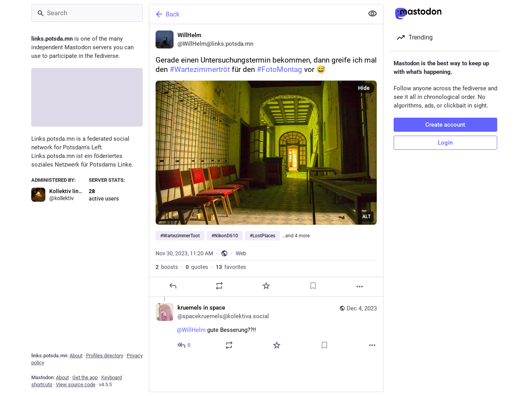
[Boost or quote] (219, 286)
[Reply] (172, 286)
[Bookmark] (313, 286)
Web (241, 253)
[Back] (256, 14)
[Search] (87, 13)
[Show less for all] (373, 14)
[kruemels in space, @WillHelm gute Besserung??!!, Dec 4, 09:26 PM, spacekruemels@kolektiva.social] (266, 327)
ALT (366, 217)
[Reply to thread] (184, 345)
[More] (360, 287)
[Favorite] (266, 286)
